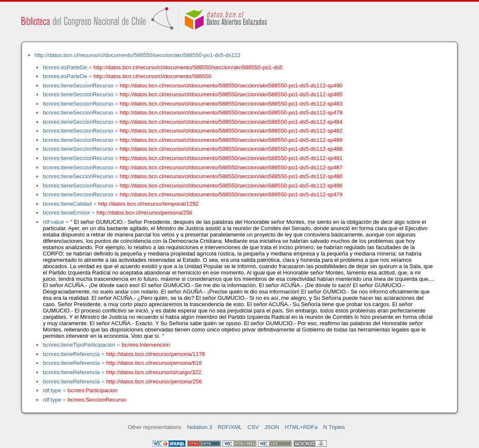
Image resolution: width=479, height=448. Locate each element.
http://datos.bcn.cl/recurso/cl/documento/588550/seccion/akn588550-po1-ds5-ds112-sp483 (231, 104)
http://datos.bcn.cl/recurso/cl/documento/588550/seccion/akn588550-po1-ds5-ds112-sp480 (231, 176)
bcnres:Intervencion (146, 345)
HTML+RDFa (301, 427)
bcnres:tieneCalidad (67, 204)
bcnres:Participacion (93, 390)
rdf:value (53, 222)
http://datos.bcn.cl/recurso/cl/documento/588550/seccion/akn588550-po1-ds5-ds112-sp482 (231, 131)
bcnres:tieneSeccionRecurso (78, 86)
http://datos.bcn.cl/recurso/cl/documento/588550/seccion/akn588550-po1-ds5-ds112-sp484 (231, 122)
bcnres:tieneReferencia (71, 354)
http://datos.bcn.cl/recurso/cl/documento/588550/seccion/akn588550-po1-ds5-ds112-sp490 (231, 86)
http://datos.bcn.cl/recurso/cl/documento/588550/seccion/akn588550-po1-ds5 (188, 67)
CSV (253, 427)
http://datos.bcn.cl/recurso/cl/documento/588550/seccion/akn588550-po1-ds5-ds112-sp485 (231, 94)
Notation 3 (199, 427)
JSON (272, 427)
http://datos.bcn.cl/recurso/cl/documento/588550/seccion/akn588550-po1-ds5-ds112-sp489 (231, 140)
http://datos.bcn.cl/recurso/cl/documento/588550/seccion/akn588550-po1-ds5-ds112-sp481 (231, 158)
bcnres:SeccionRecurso (97, 400)
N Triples (334, 427)
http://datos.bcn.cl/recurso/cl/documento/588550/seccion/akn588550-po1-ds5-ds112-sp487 (231, 167)
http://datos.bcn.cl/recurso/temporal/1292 (148, 204)
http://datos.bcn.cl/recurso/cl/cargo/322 (154, 372)
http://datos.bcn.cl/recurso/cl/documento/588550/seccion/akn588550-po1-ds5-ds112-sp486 (231, 186)
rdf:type (52, 390)
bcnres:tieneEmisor (66, 213)
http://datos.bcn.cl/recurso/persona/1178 (155, 354)
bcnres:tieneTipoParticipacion (79, 345)
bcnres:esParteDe (65, 67)
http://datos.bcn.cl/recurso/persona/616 (154, 363)
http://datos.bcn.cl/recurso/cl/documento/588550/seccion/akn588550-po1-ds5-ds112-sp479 (231, 194)
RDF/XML (230, 427)
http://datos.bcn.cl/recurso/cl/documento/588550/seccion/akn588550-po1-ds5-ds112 (138, 55)
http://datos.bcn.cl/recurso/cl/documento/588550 (152, 76)
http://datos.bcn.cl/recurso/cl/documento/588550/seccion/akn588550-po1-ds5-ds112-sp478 (231, 113)
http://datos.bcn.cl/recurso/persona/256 (145, 213)
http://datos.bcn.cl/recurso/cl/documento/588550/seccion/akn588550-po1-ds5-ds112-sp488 (231, 149)
